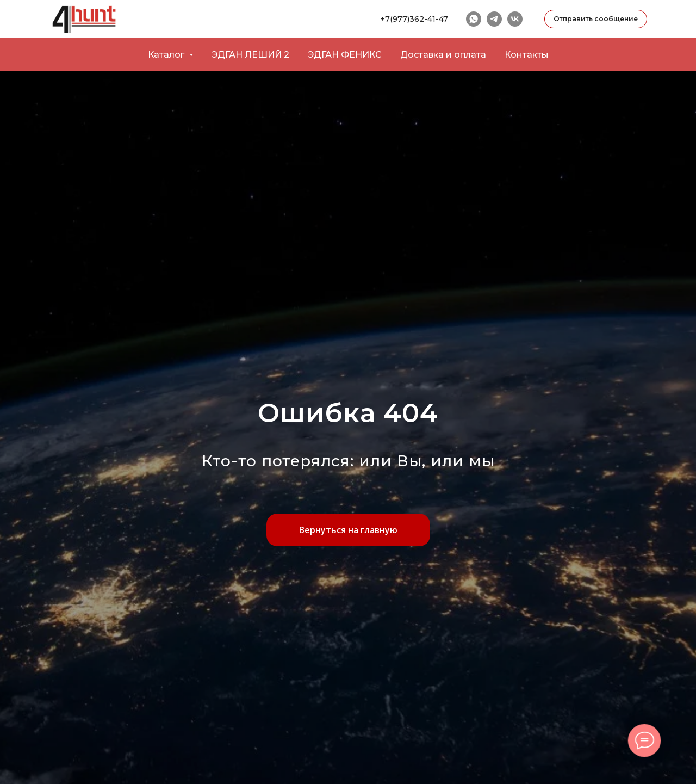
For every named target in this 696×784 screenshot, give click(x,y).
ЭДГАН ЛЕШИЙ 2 (250, 55)
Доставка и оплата (443, 55)
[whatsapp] (474, 19)
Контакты (527, 55)
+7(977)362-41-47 (414, 19)
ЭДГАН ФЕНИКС (345, 55)
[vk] (515, 19)
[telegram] (494, 19)
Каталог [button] (167, 55)
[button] (596, 19)
